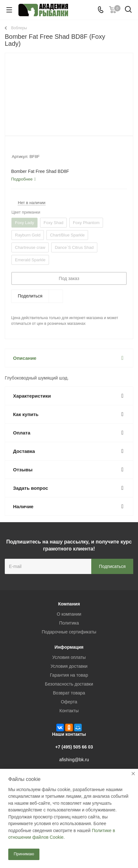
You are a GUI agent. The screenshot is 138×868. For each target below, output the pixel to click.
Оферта (69, 702)
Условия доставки (69, 666)
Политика (69, 623)
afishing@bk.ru (74, 760)
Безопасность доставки (69, 684)
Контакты (69, 711)
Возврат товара (69, 693)
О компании (69, 614)
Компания (69, 604)
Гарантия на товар (69, 675)
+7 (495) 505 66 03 (74, 747)
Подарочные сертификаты (69, 632)
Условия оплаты (69, 657)
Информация (69, 647)
